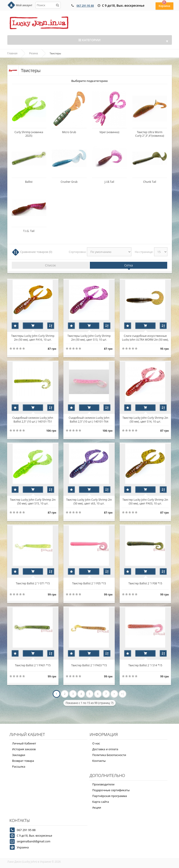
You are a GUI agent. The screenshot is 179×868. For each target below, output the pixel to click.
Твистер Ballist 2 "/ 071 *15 (33, 583)
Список (51, 265)
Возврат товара (23, 761)
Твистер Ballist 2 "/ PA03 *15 (89, 665)
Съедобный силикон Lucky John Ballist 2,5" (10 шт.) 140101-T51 (33, 419)
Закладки (19, 755)
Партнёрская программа (110, 796)
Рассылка (19, 766)
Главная (12, 53)
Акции (97, 807)
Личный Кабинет (24, 743)
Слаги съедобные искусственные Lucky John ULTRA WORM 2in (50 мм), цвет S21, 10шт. (146, 337)
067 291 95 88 (85, 6)
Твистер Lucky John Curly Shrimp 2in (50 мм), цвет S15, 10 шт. (33, 501)
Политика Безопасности (109, 755)
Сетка (129, 265)
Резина (33, 53)
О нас (96, 743)
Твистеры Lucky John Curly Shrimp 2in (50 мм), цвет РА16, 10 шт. (33, 337)
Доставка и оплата (105, 749)
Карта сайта (101, 802)
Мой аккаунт (24, 5)
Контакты (99, 761)
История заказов (24, 749)
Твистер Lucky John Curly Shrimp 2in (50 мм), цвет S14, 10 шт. (146, 419)
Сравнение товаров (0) (36, 252)
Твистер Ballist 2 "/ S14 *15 (146, 665)
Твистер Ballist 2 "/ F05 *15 (89, 583)
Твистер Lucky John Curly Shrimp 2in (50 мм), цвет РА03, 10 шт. (146, 501)
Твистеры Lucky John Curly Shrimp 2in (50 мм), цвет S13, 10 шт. (89, 337)
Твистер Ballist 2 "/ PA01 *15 (33, 665)
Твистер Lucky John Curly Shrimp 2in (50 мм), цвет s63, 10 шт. (89, 501)
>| (122, 694)
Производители (103, 784)
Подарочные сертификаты (111, 790)
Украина (23, 847)
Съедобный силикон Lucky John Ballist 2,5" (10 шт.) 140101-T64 (89, 419)
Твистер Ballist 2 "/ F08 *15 (146, 583)
